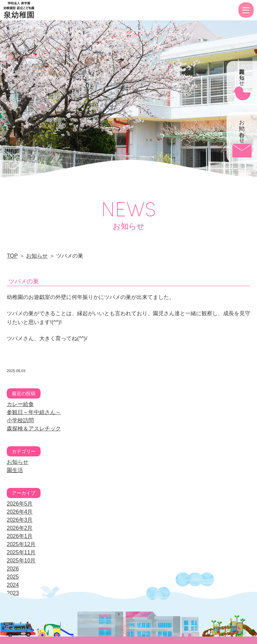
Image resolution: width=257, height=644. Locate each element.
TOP (12, 256)
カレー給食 (20, 404)
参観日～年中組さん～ (34, 412)
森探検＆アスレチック (34, 428)
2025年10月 (21, 561)
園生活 (15, 470)
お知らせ (37, 256)
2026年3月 (20, 520)
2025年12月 (21, 544)
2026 (13, 569)
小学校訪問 (20, 420)
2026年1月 (20, 536)
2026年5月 (20, 504)
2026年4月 (20, 512)
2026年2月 (20, 528)
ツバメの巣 (24, 281)
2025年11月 (21, 552)
